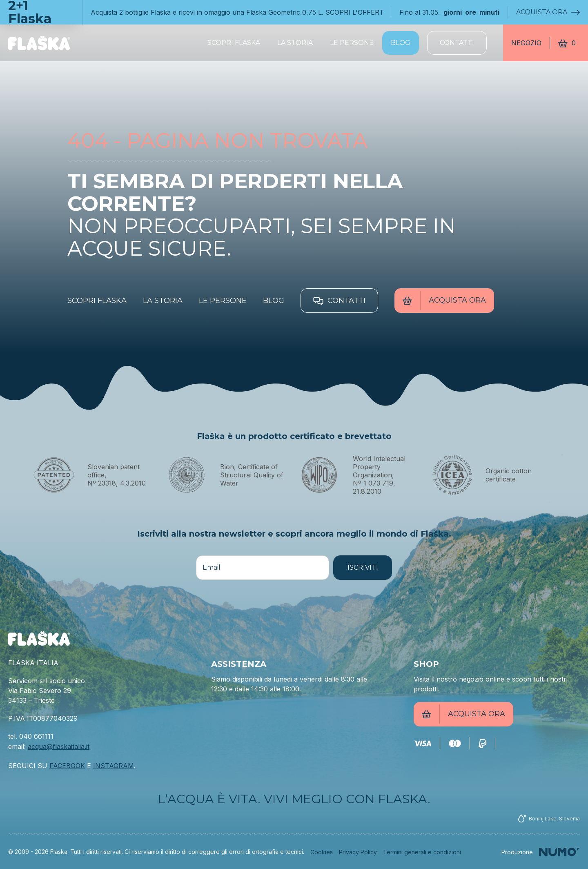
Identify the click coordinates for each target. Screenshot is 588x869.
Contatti (457, 43)
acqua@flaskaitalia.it (59, 746)
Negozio (526, 43)
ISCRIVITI (363, 567)
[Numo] (541, 852)
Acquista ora (545, 12)
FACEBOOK (67, 766)
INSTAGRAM (114, 766)
